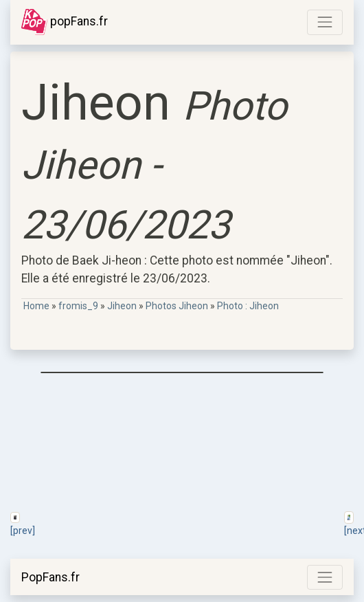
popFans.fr (65, 22)
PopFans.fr (50, 577)
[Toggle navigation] (325, 22)
